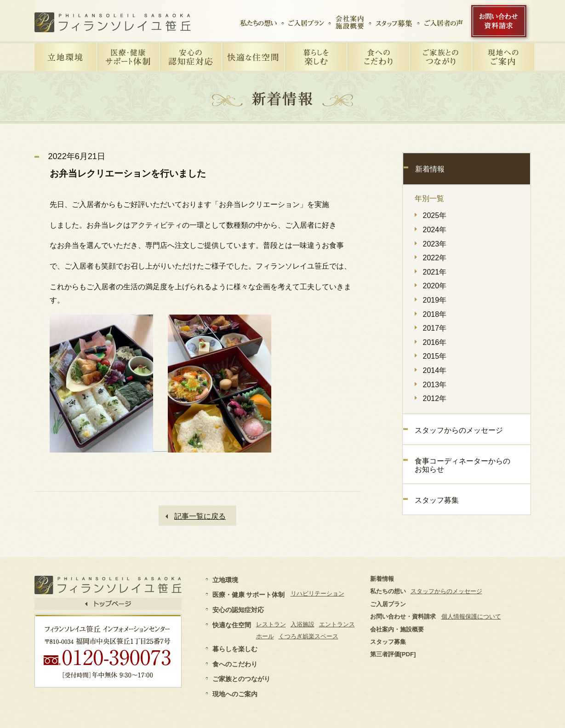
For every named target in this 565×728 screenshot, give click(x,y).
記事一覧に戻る (200, 516)
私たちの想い (388, 591)
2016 (431, 342)
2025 (431, 215)
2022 (431, 258)
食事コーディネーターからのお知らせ (462, 465)
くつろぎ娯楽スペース (308, 636)
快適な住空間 (232, 625)
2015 (431, 356)
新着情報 (430, 169)
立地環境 (225, 580)
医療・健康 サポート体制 (249, 595)
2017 (431, 328)
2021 (431, 272)
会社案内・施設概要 (397, 629)
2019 (431, 300)
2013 (431, 385)
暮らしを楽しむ (235, 649)
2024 (431, 230)
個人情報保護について (471, 616)
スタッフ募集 (437, 500)
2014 (431, 370)
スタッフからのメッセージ (459, 430)
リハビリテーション (317, 593)
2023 (431, 244)
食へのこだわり (235, 664)
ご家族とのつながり (241, 679)
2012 (431, 398)
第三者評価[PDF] (393, 654)
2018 (431, 314)
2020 (431, 286)
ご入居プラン (388, 604)
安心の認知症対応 (238, 610)
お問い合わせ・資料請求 (403, 616)
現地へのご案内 (235, 694)
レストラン (271, 624)
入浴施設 (302, 624)
